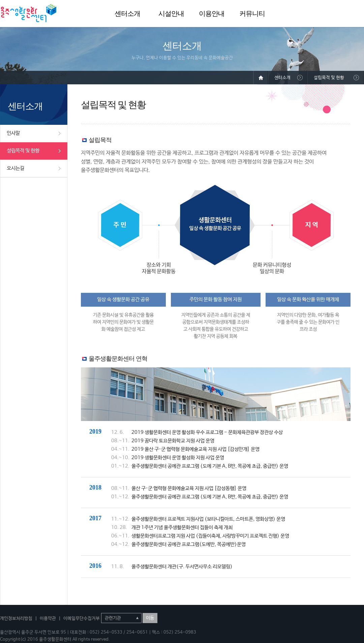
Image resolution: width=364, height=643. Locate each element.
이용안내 (212, 13)
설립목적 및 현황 (23, 151)
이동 (150, 618)
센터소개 (127, 13)
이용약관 (48, 619)
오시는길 (16, 168)
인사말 (13, 133)
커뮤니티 (252, 13)
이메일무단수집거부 (82, 619)
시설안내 (171, 13)
